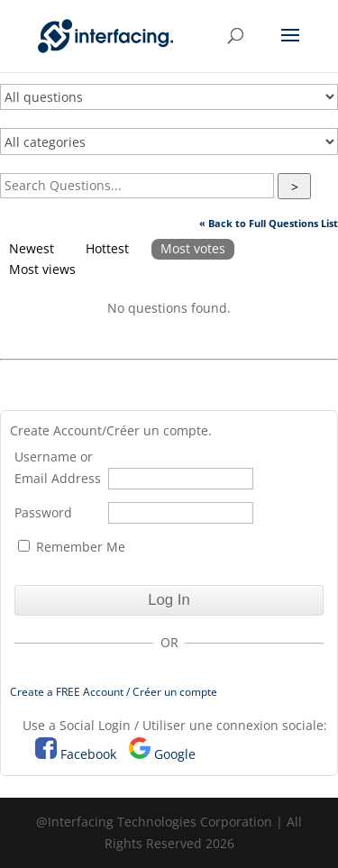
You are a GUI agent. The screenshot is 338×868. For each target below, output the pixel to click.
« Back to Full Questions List (269, 223)
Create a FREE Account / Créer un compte (114, 692)
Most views (42, 269)
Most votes (193, 248)
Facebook (88, 754)
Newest (32, 248)
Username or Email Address (58, 467)
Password (43, 512)
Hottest (107, 248)
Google (175, 754)
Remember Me (72, 547)
